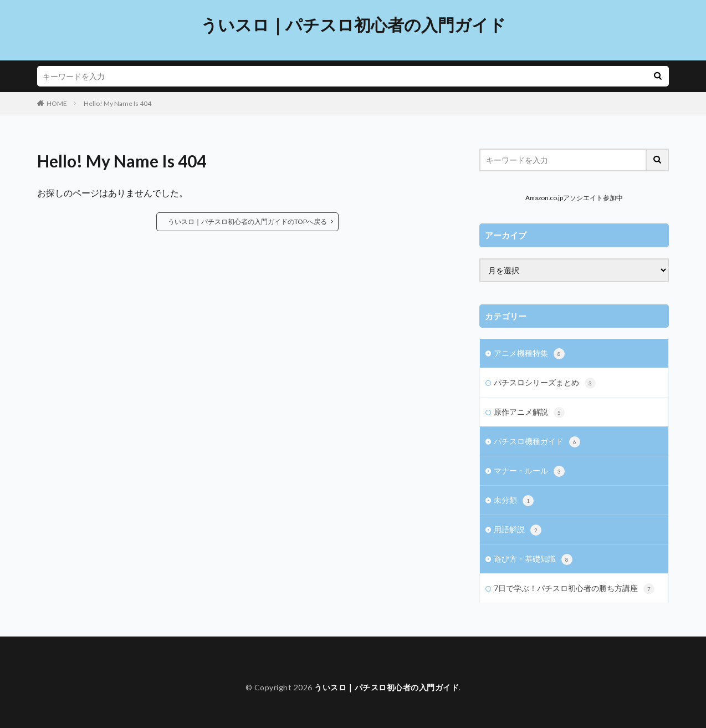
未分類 (514, 501)
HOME (57, 103)
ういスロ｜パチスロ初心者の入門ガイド (353, 25)
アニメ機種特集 (529, 354)
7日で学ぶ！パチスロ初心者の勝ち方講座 (574, 589)
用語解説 (518, 530)
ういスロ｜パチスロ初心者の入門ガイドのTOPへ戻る (247, 222)
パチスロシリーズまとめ (545, 383)
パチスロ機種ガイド (537, 442)
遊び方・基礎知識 (533, 559)
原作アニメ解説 (529, 413)
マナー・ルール (529, 471)
